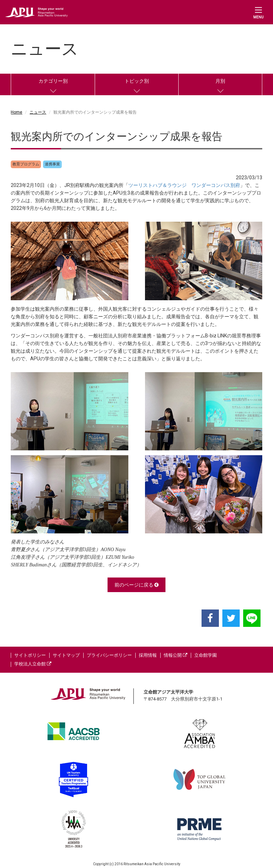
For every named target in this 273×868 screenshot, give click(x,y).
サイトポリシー (30, 655)
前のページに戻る (136, 585)
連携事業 (52, 164)
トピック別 (137, 81)
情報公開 (176, 655)
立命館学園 (206, 655)
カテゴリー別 (53, 81)
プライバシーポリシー (109, 655)
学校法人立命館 (33, 664)
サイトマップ (66, 655)
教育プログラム (26, 164)
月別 (220, 81)
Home (16, 112)
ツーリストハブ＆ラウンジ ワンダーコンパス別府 (184, 185)
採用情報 (148, 655)
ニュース (38, 112)
